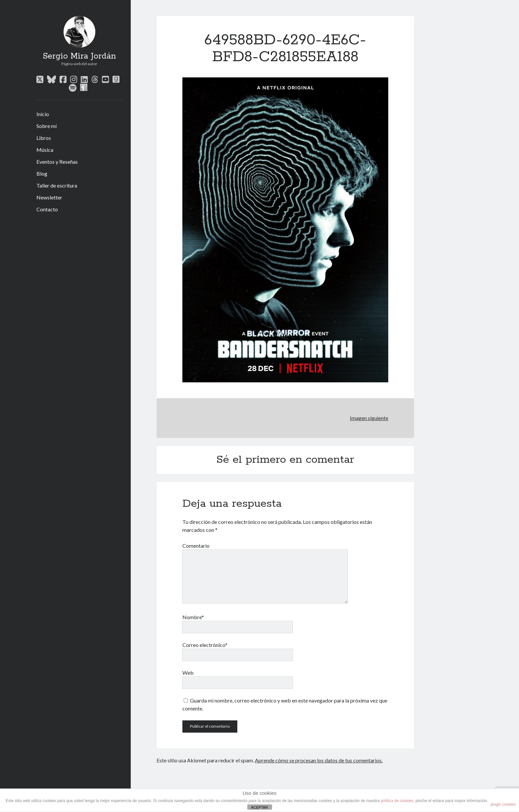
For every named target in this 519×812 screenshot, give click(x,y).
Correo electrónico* (205, 645)
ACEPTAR (259, 807)
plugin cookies (503, 804)
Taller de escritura (57, 185)
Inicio (43, 114)
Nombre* (193, 617)
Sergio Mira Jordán (79, 56)
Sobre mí (47, 126)
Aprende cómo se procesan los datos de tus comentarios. (319, 760)
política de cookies (397, 801)
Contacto (47, 209)
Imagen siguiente (369, 418)
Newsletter (49, 197)
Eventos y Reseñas (57, 162)
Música (45, 150)
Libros (44, 138)
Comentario (196, 546)
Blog (42, 173)
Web (188, 673)
